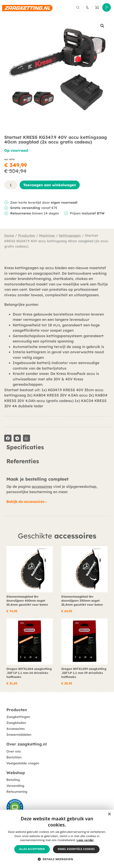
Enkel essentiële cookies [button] (76, 849)
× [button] (109, 814)
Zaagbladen (16, 723)
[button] (102, 26)
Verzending (15, 786)
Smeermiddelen (19, 735)
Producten (27, 235)
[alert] (57, 839)
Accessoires (16, 729)
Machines (47, 235)
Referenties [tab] (23, 461)
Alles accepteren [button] (32, 849)
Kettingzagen (70, 235)
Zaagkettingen (18, 717)
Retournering (17, 792)
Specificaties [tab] (25, 447)
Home (9, 235)
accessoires (42, 486)
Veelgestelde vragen (23, 763)
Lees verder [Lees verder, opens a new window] (85, 840)
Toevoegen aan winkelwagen (50, 185)
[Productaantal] (11, 185)
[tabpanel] (57, 454)
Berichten (14, 757)
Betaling (13, 780)
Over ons (14, 751)
